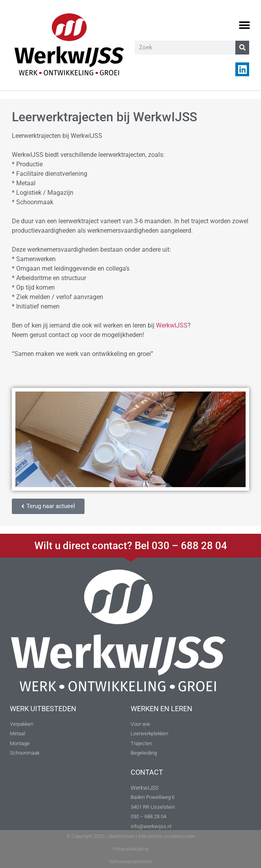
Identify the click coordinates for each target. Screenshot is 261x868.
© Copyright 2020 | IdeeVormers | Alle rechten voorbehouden (131, 836)
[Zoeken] (242, 48)
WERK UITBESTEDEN (43, 709)
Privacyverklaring (131, 849)
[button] (244, 25)
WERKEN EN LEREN (161, 709)
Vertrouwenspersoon (130, 862)
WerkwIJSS (172, 325)
